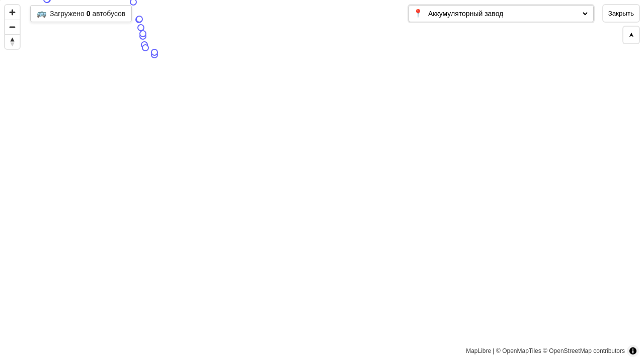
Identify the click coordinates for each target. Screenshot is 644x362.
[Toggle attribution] (633, 351)
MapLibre (478, 351)
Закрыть (621, 13)
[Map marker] (298, 230)
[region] (322, 181)
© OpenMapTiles (519, 351)
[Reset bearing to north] (12, 41)
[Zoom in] (12, 12)
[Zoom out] (12, 27)
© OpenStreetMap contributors (584, 351)
